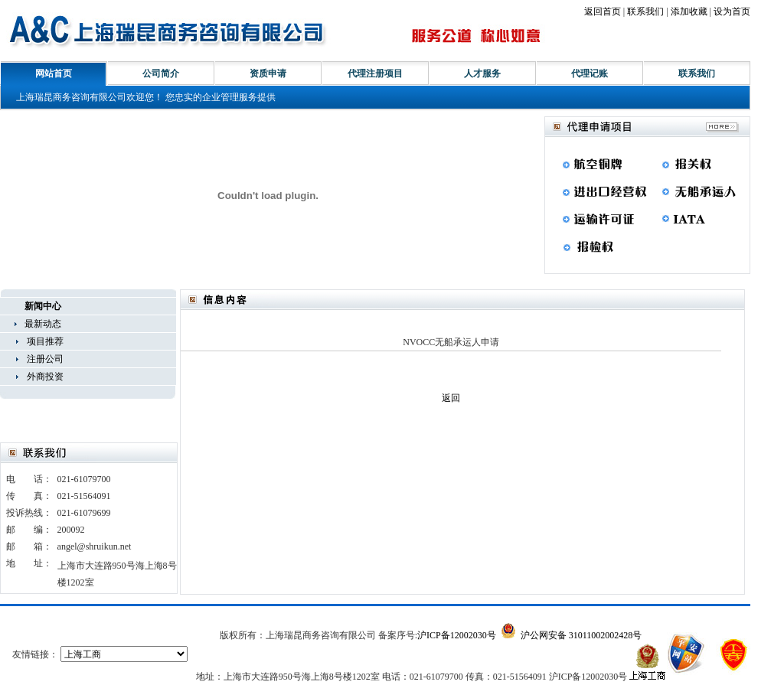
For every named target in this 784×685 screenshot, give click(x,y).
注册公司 (45, 359)
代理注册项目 (375, 73)
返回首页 (603, 11)
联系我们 (645, 11)
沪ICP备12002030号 (457, 635)
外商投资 (45, 377)
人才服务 (482, 73)
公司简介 (161, 73)
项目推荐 (45, 341)
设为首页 (732, 11)
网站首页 (54, 73)
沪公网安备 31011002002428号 (572, 635)
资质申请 (268, 73)
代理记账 (590, 73)
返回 (451, 398)
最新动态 (43, 324)
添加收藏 (689, 11)
